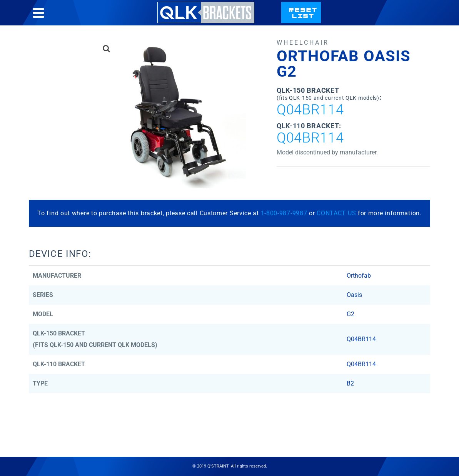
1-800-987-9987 (284, 213)
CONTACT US (336, 213)
